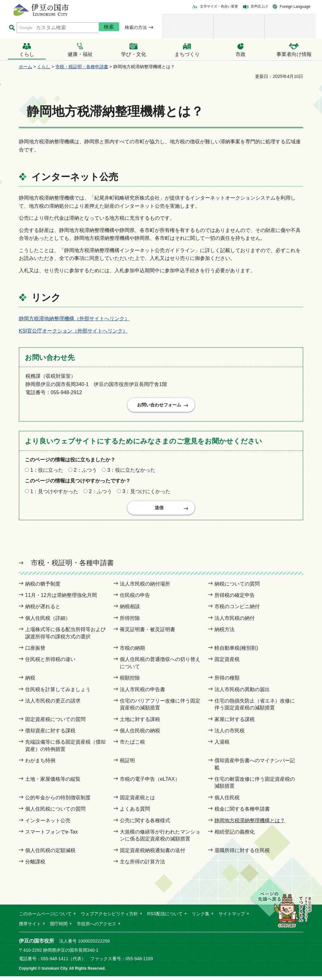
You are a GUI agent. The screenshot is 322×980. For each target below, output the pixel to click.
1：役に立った (47, 472)
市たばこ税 (132, 746)
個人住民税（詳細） (48, 622)
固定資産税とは (137, 801)
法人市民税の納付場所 (145, 588)
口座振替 (35, 652)
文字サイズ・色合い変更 (219, 6)
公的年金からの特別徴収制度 (58, 801)
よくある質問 (135, 813)
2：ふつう (85, 472)
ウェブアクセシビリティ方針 (109, 917)
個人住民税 (227, 801)
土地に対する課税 (140, 723)
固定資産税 (227, 663)
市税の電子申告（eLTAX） (150, 783)
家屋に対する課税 (235, 723)
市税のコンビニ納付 (237, 611)
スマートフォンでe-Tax (51, 836)
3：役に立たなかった (131, 472)
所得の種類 (227, 682)
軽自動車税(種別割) (236, 652)
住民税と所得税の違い (50, 663)
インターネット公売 (48, 824)
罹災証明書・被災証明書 (147, 633)
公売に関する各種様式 (145, 824)
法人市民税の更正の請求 (53, 705)
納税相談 (130, 611)
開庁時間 (59, 928)
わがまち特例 (40, 765)
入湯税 (222, 746)
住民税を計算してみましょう (58, 693)
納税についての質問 (237, 588)
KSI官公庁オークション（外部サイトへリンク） (73, 331)
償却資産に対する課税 (50, 735)
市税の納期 (132, 652)
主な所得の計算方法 (142, 866)
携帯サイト (30, 928)
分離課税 (35, 866)
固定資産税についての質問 (55, 723)
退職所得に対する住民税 (242, 854)
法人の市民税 (230, 735)
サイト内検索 (12, 28)
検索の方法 (136, 27)
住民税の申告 (135, 599)
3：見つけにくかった (146, 493)
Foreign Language (295, 7)
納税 (30, 682)
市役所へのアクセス (97, 928)
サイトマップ (232, 917)
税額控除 (130, 682)
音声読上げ (259, 6)
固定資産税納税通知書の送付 (153, 854)
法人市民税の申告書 (142, 693)
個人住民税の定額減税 (50, 854)
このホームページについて (45, 917)
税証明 (127, 765)
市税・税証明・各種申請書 (82, 67)
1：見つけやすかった (54, 493)
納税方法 (225, 633)
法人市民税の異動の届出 (242, 693)
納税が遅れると (43, 611)
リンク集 (201, 917)
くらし (44, 67)
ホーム (25, 67)
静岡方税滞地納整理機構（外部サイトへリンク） (74, 319)
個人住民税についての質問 (55, 813)
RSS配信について (165, 917)
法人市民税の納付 (235, 622)
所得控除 (130, 622)
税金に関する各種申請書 (242, 813)
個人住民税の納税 (140, 735)
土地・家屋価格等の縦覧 (53, 783)
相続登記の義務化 (235, 836)
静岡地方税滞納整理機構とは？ (250, 824)
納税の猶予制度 (43, 588)
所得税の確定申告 (235, 599)
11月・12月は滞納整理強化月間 (61, 599)
